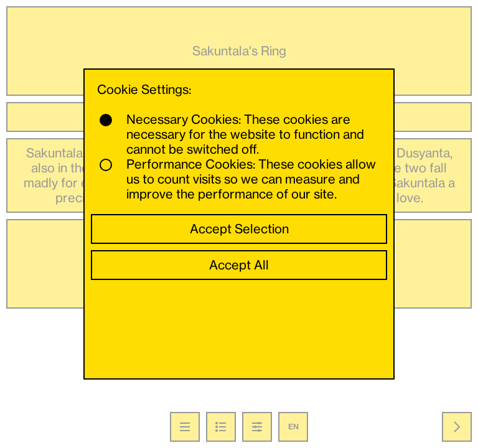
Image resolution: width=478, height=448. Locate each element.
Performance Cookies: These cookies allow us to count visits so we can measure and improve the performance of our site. (238, 179)
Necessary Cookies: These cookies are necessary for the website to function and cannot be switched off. (232, 134)
